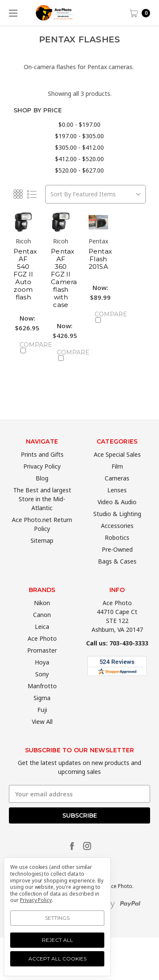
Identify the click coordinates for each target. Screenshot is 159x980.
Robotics (117, 551)
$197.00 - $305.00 (79, 136)
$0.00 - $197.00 (79, 124)
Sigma (42, 712)
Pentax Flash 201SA (100, 259)
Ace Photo (42, 652)
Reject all (57, 940)
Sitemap (42, 554)
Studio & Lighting (117, 528)
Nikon (42, 617)
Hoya (42, 676)
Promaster (42, 664)
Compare (26, 347)
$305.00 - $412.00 (79, 147)
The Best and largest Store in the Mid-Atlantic (42, 513)
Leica (42, 641)
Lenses (117, 504)
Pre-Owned (117, 563)
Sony (42, 688)
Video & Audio (117, 516)
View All (42, 736)
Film (117, 480)
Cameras (117, 492)
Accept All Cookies (57, 959)
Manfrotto (42, 700)
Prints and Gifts (42, 468)
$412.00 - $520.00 (79, 159)
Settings (57, 918)
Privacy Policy (42, 480)
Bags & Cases (117, 575)
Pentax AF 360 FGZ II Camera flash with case (64, 278)
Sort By (61, 194)
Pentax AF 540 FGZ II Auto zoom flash (25, 274)
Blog (42, 492)
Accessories (117, 540)
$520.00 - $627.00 (79, 170)
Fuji (42, 724)
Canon (42, 629)
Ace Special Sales (117, 468)
